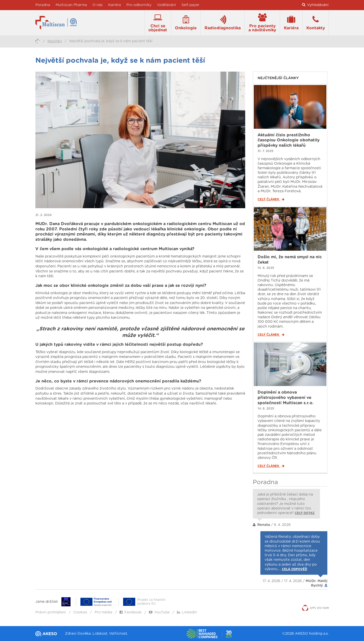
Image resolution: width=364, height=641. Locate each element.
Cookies (80, 612)
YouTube (159, 612)
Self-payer (190, 5)
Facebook (131, 612)
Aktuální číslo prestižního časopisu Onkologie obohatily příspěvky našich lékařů (289, 140)
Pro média (103, 612)
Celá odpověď (294, 569)
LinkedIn (187, 612)
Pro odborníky (139, 5)
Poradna (43, 5)
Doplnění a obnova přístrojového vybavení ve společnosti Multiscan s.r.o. (286, 398)
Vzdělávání (166, 5)
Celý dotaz (305, 513)
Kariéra (115, 5)
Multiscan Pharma (71, 5)
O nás (98, 5)
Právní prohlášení (51, 612)
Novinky (55, 41)
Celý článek (271, 199)
